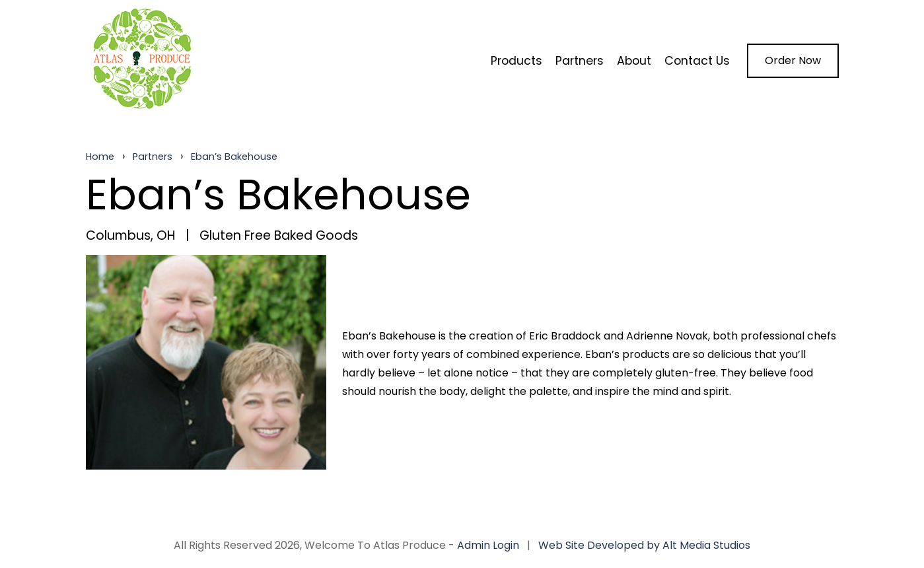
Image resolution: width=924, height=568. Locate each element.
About (634, 61)
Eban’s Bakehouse (234, 157)
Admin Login (488, 545)
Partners (580, 61)
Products (516, 61)
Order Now (793, 60)
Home (100, 157)
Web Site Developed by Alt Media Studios (644, 545)
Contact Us (697, 61)
